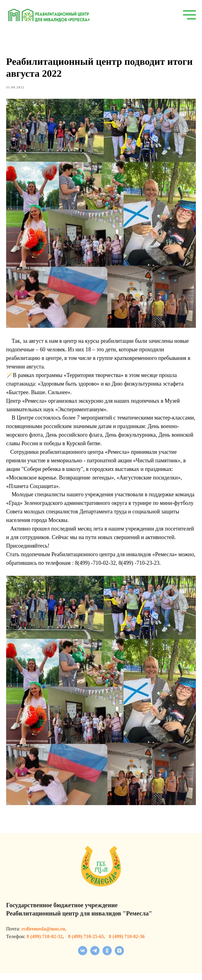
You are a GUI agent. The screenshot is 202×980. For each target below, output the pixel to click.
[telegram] (95, 960)
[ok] (107, 960)
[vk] (83, 960)
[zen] (119, 960)
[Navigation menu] (189, 15)
